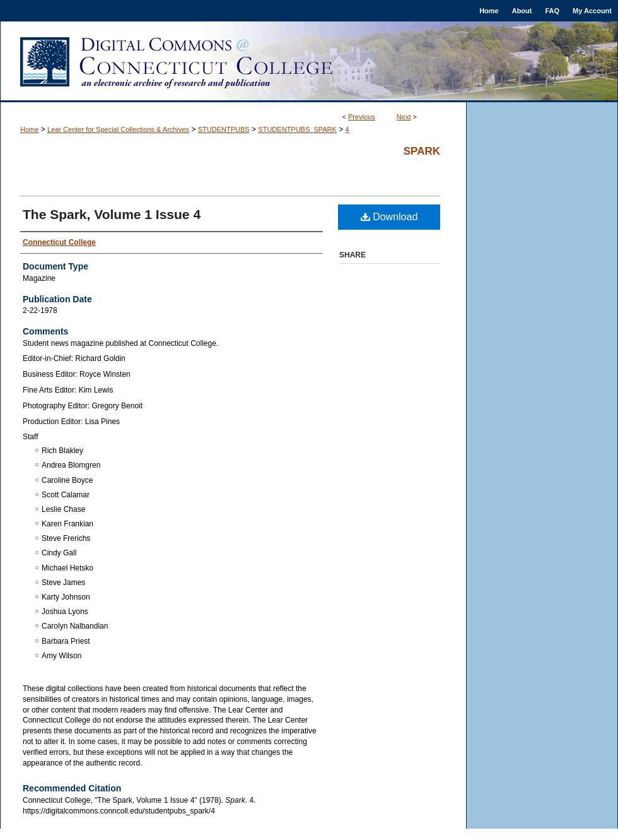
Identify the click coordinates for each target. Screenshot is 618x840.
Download (389, 217)
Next (404, 117)
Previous (362, 117)
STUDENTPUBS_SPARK (297, 129)
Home (29, 129)
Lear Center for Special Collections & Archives (118, 129)
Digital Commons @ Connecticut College (309, 62)
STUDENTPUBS (224, 129)
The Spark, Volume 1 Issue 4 (112, 214)
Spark (422, 151)
